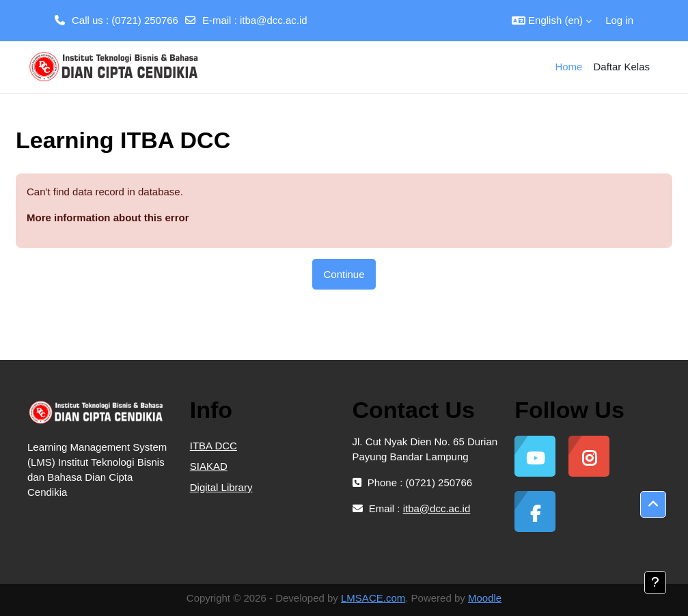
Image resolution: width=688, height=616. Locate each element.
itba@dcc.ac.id (274, 20)
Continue (344, 274)
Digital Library (221, 487)
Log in (619, 20)
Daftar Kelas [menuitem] (621, 67)
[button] (552, 20)
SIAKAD (209, 466)
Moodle (485, 598)
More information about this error (108, 218)
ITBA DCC (214, 446)
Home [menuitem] (568, 67)
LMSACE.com (373, 598)
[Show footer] (655, 583)
